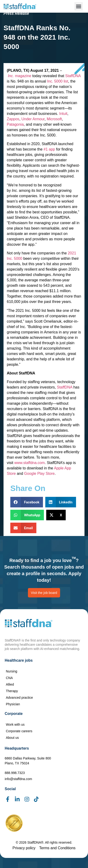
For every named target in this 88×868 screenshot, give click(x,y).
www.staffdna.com (30, 463)
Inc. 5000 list (58, 81)
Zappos (13, 119)
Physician (13, 704)
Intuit (63, 114)
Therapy (12, 691)
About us (12, 738)
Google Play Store (39, 474)
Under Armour (33, 119)
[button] (79, 6)
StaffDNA (73, 76)
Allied (10, 684)
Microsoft (54, 119)
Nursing (11, 671)
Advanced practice (19, 698)
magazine (19, 76)
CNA (9, 678)
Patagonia (15, 124)
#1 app (49, 149)
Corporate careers (19, 731)
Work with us (15, 725)
